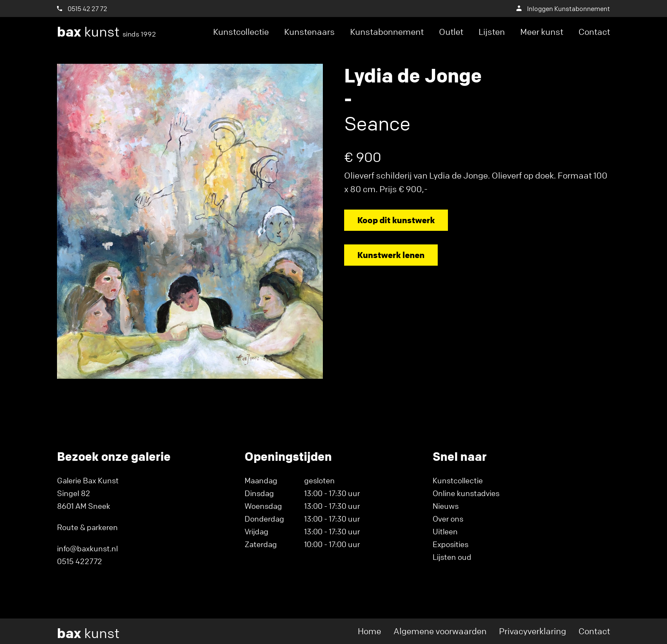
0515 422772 (80, 561)
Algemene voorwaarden (440, 631)
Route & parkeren (87, 527)
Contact (594, 32)
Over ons (448, 519)
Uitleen (445, 531)
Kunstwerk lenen (391, 255)
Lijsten (492, 32)
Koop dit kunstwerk (396, 220)
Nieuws (446, 506)
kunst (107, 32)
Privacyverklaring (533, 631)
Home (369, 631)
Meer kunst (542, 32)
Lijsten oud (452, 557)
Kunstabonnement (387, 32)
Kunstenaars (309, 32)
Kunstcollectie (241, 32)
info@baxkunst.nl (87, 548)
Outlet (451, 32)
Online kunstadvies (466, 493)
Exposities (450, 544)
